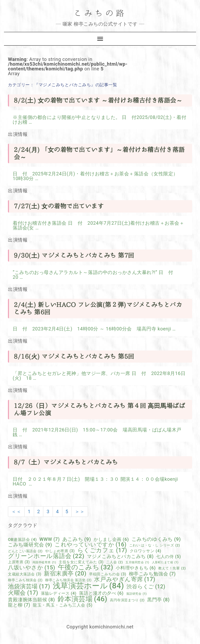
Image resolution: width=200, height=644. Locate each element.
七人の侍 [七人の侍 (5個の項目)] (168, 557)
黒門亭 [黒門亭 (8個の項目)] (158, 600)
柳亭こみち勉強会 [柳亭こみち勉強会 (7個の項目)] (152, 574)
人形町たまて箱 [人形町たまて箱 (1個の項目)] (165, 563)
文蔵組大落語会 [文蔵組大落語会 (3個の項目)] (25, 574)
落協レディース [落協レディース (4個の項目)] (59, 593)
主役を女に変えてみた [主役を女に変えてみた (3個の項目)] (81, 562)
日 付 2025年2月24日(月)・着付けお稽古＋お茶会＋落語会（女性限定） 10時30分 (98, 176)
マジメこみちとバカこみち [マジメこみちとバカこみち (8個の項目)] (120, 556)
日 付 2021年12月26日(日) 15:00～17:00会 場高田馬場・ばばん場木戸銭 (97, 432)
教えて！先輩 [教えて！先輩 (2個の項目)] (172, 568)
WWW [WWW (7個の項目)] (50, 540)
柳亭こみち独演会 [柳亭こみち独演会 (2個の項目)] (25, 580)
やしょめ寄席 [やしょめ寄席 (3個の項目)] (60, 551)
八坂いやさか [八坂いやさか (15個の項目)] (32, 568)
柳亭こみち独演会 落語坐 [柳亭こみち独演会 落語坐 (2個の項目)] (68, 580)
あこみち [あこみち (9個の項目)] (77, 539)
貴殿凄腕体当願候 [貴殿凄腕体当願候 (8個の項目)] (31, 600)
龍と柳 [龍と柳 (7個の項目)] (19, 605)
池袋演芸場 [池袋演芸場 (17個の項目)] (29, 587)
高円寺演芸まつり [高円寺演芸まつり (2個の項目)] (127, 600)
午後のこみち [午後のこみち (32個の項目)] (86, 567)
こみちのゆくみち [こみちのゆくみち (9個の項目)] (156, 539)
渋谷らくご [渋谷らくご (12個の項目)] (146, 587)
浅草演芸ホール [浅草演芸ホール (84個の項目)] (89, 586)
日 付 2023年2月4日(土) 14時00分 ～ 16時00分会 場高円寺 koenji (92, 329)
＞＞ (80, 511)
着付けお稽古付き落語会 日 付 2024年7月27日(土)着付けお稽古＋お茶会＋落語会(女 (98, 225)
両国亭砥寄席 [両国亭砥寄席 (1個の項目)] (44, 563)
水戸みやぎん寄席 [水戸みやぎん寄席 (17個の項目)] (125, 579)
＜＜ (16, 511)
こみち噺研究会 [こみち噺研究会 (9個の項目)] (30, 545)
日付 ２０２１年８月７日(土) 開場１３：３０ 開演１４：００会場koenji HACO (95, 481)
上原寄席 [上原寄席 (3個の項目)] (19, 562)
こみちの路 (100, 13)
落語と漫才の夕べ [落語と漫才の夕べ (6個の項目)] (101, 593)
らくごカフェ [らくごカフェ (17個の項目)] (102, 550)
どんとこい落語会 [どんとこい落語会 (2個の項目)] (25, 551)
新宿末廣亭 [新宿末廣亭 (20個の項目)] (65, 573)
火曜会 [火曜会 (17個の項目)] (23, 593)
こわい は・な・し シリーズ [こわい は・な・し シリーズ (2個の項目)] (155, 546)
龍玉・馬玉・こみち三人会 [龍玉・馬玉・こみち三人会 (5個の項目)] (63, 605)
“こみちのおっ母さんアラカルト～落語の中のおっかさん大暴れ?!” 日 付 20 (95, 275)
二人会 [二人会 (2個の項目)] (115, 562)
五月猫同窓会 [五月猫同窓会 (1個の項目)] (137, 563)
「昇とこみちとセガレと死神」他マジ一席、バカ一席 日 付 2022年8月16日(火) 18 (99, 376)
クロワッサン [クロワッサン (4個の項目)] (145, 551)
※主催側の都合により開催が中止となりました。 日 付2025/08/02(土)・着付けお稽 (99, 120)
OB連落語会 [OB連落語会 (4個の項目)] (22, 540)
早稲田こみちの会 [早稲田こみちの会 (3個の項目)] (108, 574)
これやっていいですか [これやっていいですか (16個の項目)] (91, 544)
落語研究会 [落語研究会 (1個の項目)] (137, 594)
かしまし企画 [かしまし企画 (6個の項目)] (111, 539)
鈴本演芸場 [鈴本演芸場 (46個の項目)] (82, 599)
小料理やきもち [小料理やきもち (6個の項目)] (136, 568)
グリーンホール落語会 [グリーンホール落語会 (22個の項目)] (46, 556)
